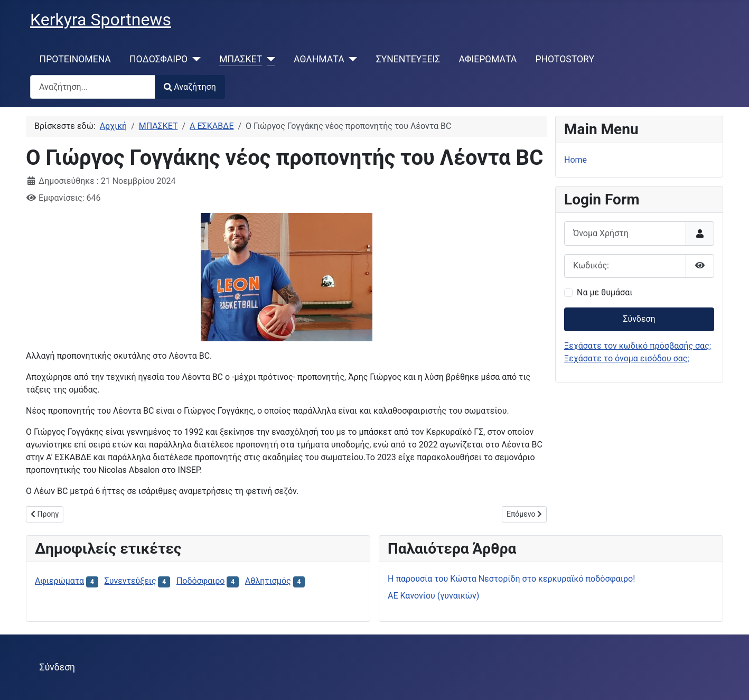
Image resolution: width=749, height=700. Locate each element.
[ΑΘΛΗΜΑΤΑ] (351, 59)
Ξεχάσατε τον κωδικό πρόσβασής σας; (638, 346)
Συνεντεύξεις (130, 581)
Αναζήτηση (190, 87)
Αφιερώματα (59, 581)
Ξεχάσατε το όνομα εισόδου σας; (627, 358)
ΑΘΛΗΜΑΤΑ (319, 59)
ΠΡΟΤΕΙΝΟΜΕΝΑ (75, 59)
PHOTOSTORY (565, 59)
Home (575, 160)
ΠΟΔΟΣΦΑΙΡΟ (158, 59)
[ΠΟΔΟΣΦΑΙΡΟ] (194, 59)
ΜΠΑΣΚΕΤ (241, 59)
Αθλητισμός (268, 581)
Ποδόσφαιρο (201, 581)
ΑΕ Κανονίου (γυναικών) (433, 596)
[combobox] (93, 87)
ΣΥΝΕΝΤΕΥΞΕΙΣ (408, 59)
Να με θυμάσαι (605, 292)
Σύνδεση (639, 319)
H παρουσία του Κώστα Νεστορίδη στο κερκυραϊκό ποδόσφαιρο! (511, 579)
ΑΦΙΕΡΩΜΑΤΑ (488, 59)
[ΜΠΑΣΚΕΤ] (269, 59)
